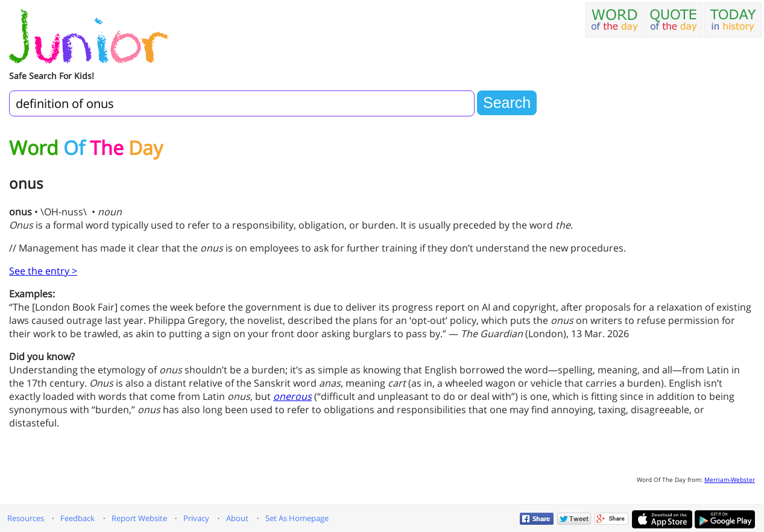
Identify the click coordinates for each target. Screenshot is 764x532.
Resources (26, 518)
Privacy (196, 518)
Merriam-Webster (730, 480)
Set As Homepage (297, 518)
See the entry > (43, 271)
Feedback (77, 518)
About (237, 518)
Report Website (139, 518)
